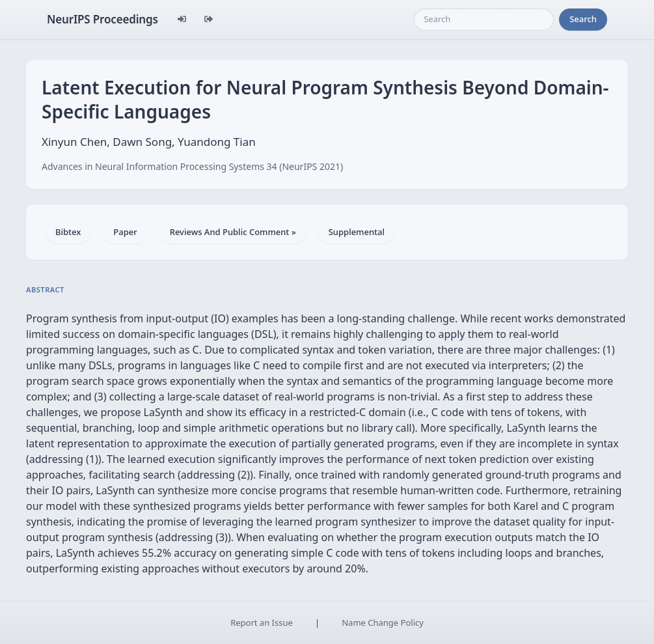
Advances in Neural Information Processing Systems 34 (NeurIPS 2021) (192, 166)
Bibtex (68, 232)
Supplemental (357, 232)
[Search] (484, 20)
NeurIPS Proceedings (102, 19)
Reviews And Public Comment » (233, 232)
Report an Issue (262, 623)
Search (583, 19)
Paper (125, 232)
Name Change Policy (383, 623)
